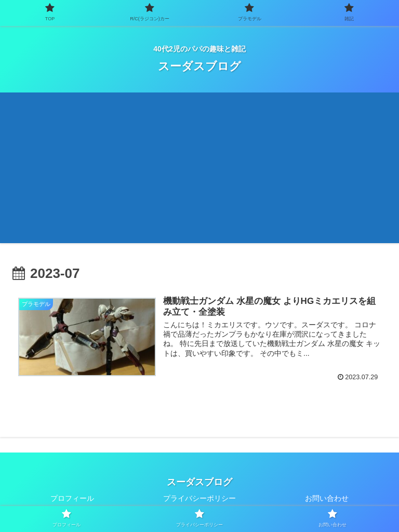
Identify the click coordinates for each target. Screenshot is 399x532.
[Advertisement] (199, 170)
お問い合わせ (327, 498)
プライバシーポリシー (199, 498)
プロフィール (72, 498)
